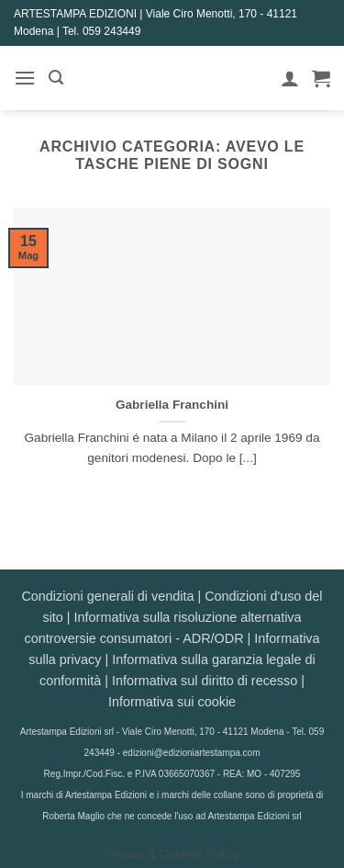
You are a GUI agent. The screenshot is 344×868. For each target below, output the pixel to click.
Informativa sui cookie (172, 702)
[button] (25, 78)
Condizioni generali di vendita (107, 596)
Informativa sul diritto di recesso (205, 681)
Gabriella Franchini (172, 405)
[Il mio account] (290, 78)
